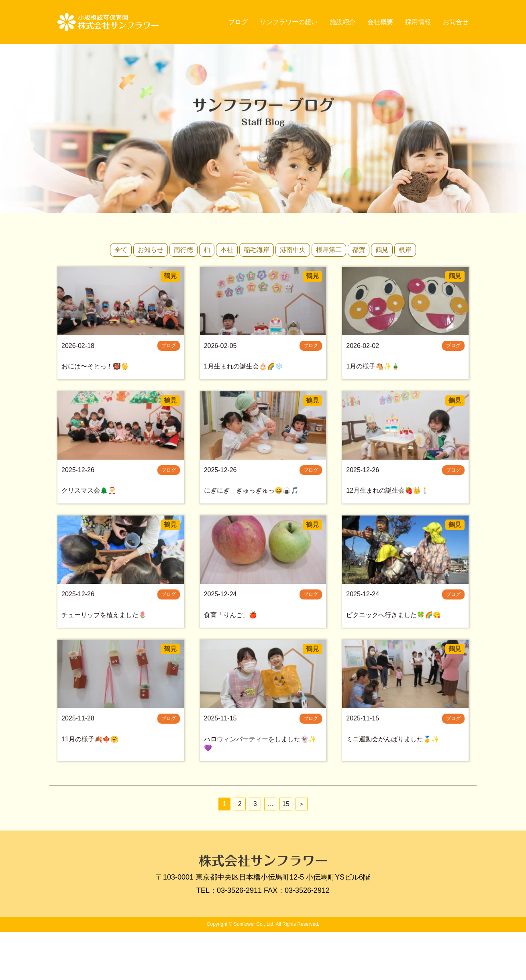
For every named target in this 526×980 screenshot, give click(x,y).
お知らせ (151, 250)
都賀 (359, 250)
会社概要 (380, 22)
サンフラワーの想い (289, 22)
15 (286, 852)
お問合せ (456, 22)
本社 (227, 250)
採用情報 (418, 22)
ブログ (238, 22)
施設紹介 (343, 22)
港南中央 (293, 250)
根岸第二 (329, 250)
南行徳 (183, 250)
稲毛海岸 (257, 250)
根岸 (405, 250)
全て (121, 250)
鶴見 (382, 250)
